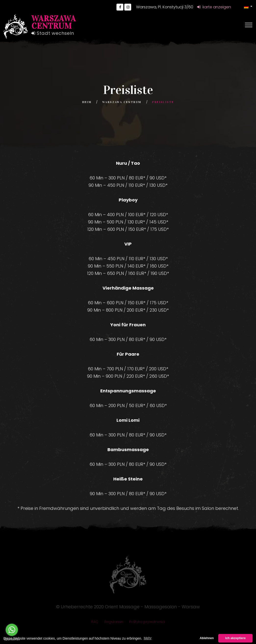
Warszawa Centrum (122, 102)
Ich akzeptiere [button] (235, 638)
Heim (87, 102)
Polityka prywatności (147, 623)
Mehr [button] (148, 638)
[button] (248, 6)
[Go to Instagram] (128, 7)
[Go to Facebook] (120, 7)
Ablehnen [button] (207, 638)
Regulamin (114, 623)
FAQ (95, 623)
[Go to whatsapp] (12, 630)
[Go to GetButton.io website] (12, 639)
